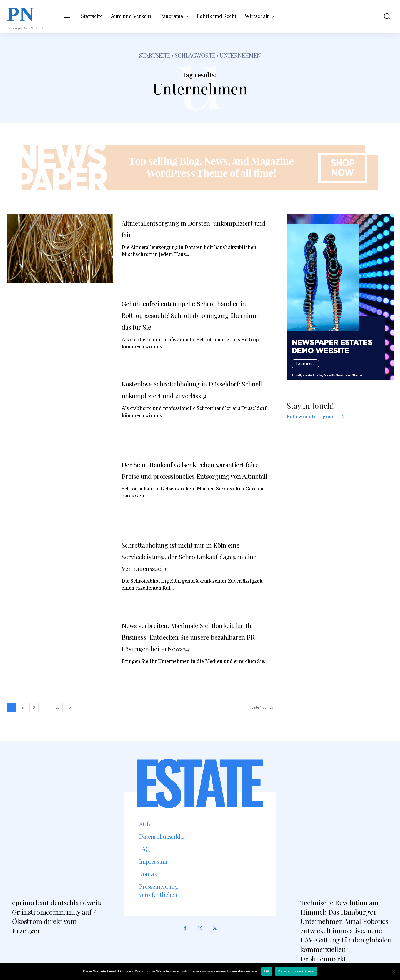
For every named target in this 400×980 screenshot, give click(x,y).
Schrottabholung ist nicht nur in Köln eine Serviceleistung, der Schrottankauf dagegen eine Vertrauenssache (194, 556)
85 (57, 707)
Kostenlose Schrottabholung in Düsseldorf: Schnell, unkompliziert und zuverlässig (195, 395)
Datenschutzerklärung (296, 971)
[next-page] (70, 707)
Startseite (155, 55)
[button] (383, 16)
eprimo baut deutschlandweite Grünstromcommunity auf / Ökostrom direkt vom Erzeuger (57, 917)
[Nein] (393, 971)
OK (267, 971)
